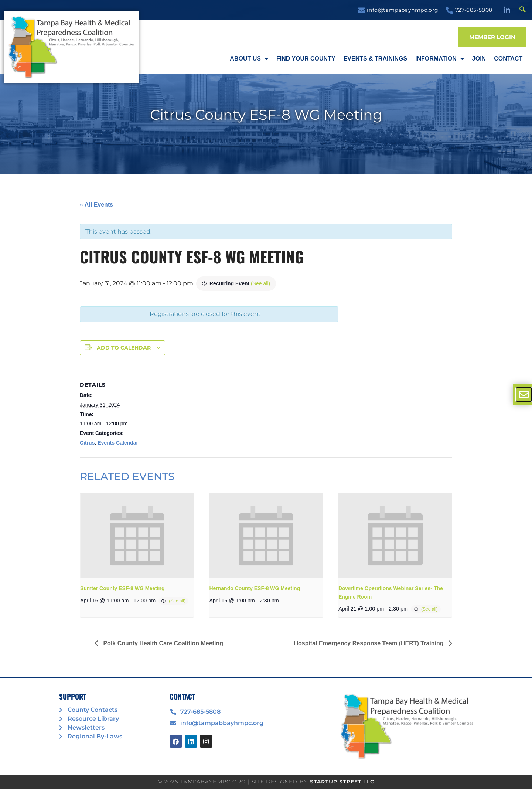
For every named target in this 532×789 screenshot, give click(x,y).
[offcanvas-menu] (524, 394)
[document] (266, 394)
